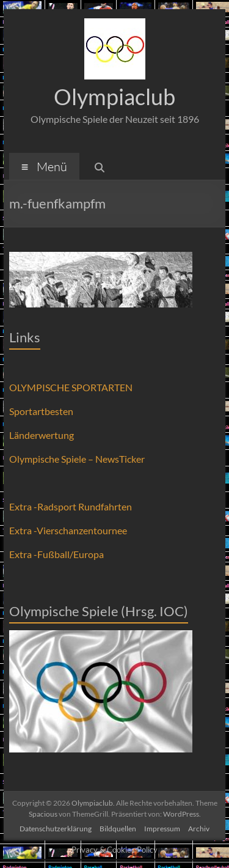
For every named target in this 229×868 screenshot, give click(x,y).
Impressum (162, 829)
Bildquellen (118, 829)
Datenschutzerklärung (56, 829)
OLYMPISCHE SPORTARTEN (71, 387)
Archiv (199, 829)
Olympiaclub (114, 97)
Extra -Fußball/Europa (56, 554)
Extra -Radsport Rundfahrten (71, 506)
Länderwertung (42, 435)
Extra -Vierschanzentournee (68, 530)
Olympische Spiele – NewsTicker (77, 459)
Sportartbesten (41, 411)
